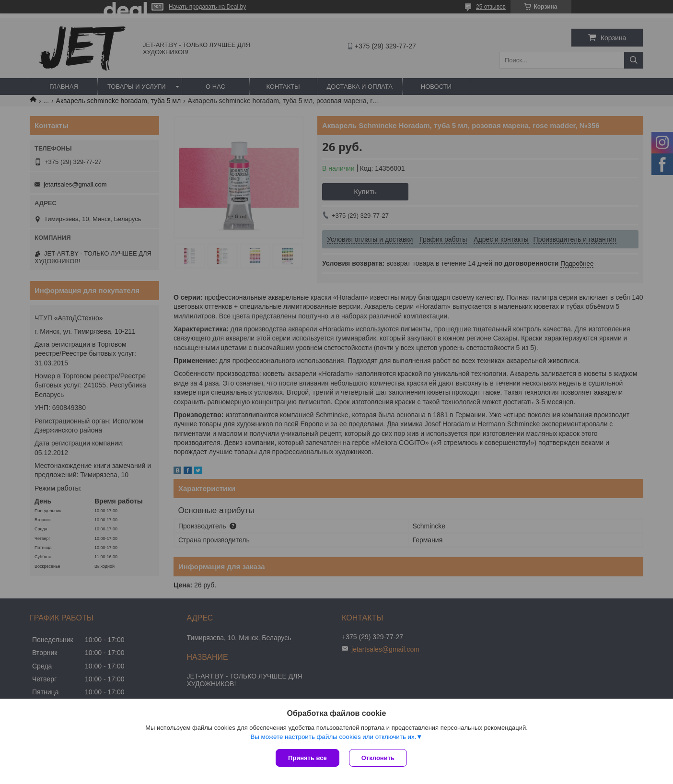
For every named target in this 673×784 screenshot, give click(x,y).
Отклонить (378, 758)
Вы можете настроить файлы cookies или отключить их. (333, 737)
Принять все (307, 758)
